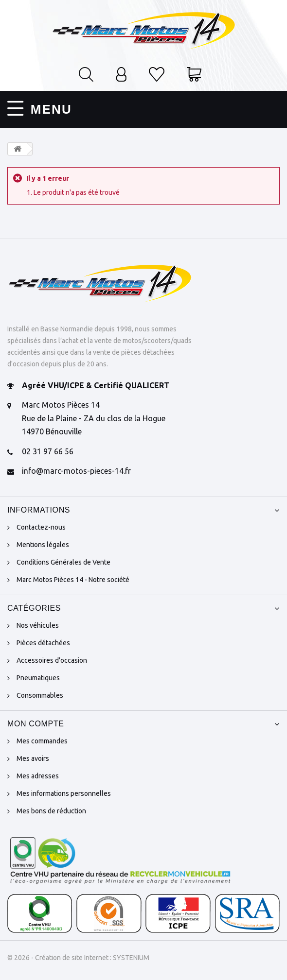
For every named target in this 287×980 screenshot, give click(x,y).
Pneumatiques (38, 676)
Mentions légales (43, 543)
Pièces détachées (43, 641)
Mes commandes (42, 739)
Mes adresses (38, 774)
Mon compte (36, 722)
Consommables (40, 694)
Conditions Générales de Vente (63, 561)
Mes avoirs (33, 757)
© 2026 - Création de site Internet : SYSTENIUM (78, 956)
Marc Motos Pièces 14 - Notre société (73, 578)
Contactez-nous (41, 526)
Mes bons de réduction (51, 809)
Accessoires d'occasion (52, 659)
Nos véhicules (38, 624)
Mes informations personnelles (64, 792)
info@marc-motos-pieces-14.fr (76, 470)
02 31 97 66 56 (48, 450)
